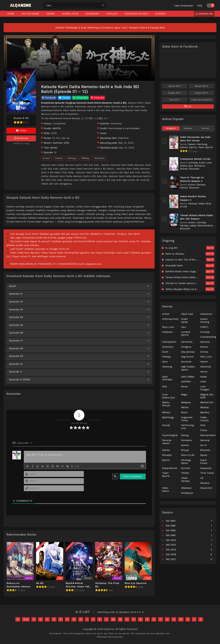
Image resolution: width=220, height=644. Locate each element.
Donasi (107, 28)
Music (184, 412)
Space (204, 455)
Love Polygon (205, 388)
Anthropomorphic (172, 319)
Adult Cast (187, 314)
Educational (188, 352)
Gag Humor (187, 357)
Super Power (204, 462)
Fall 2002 (171, 540)
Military (85, 158)
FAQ (200, 6)
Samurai (205, 440)
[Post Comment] (133, 476)
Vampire (205, 483)
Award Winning (205, 320)
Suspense (206, 468)
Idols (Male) (188, 377)
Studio (175, 93)
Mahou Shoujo (166, 404)
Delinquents (169, 342)
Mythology (168, 417)
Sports (193, 147)
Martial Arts (207, 402)
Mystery (205, 412)
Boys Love (168, 327)
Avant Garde (184, 320)
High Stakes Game (188, 368)
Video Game (166, 489)
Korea (184, 386)
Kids (165, 386)
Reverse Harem (167, 442)
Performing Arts (187, 427)
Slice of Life (188, 455)
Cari (188, 106)
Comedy (193, 163)
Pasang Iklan (157, 28)
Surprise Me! (204, 14)
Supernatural (170, 468)
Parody (166, 425)
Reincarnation (205, 226)
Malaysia (186, 402)
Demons (205, 342)
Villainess (186, 488)
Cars (184, 327)
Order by (201, 100)
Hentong (202, 144)
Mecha (185, 407)
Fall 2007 (171, 559)
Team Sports (205, 147)
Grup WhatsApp (90, 28)
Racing (185, 435)
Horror (204, 372)
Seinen (184, 147)
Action (46, 158)
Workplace (187, 493)
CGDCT (204, 327)
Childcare (167, 332)
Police (204, 430)
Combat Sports (186, 334)
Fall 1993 (171, 521)
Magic (184, 395)
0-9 (26, 619)
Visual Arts (206, 488)
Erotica (204, 352)
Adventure (206, 314)
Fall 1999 (171, 535)
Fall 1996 (171, 526)
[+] (77, 466)
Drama (59, 158)
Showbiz (167, 455)
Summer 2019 (61, 143)
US (202, 478)
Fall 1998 (171, 530)
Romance (199, 166)
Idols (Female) (167, 378)
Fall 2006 (171, 554)
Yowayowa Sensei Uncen (195, 159)
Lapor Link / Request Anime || (132, 28)
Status (201, 93)
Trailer (21, 130)
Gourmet (186, 362)
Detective (168, 347)
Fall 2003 (171, 545)
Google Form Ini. (59, 249)
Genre (175, 86)
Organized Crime (187, 419)
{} (72, 466)
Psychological (170, 435)
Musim (201, 86)
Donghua (186, 347)
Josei (203, 381)
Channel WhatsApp (67, 28)
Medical (204, 407)
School (184, 169)
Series (54, 148)
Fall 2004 (171, 550)
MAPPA (57, 128)
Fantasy (72, 158)
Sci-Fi (203, 445)
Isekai (201, 204)
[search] (103, 6)
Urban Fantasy (185, 479)
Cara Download (183, 6)
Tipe (174, 100)
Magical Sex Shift (207, 396)
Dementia (187, 342)
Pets (203, 425)
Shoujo (185, 450)
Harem (192, 144)
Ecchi (202, 163)
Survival (186, 468)
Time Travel (207, 473)
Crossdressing (208, 337)
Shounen (100, 158)
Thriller (185, 473)
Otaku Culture (204, 419)
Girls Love (206, 357)
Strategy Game (186, 462)
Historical (206, 367)
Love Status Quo (169, 396)
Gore (165, 362)
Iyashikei (186, 381)
